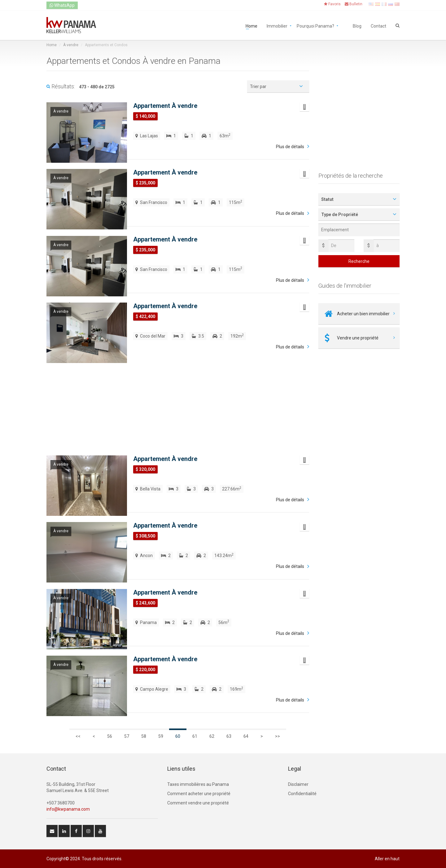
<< (78, 736)
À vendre (71, 45)
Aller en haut (387, 859)
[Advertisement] (178, 403)
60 (178, 736)
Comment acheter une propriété (199, 794)
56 (110, 736)
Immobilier (277, 26)
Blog (357, 26)
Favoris (332, 4)
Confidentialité (302, 794)
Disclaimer (298, 784)
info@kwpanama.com (68, 809)
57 (127, 736)
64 (246, 736)
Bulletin (354, 4)
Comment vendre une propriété (198, 803)
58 (144, 736)
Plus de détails (290, 147)
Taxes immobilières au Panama (198, 784)
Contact (378, 26)
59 (161, 736)
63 (229, 736)
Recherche (359, 261)
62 (212, 736)
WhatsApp (62, 5)
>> (278, 736)
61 (195, 736)
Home (251, 26)
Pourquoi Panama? (315, 26)
